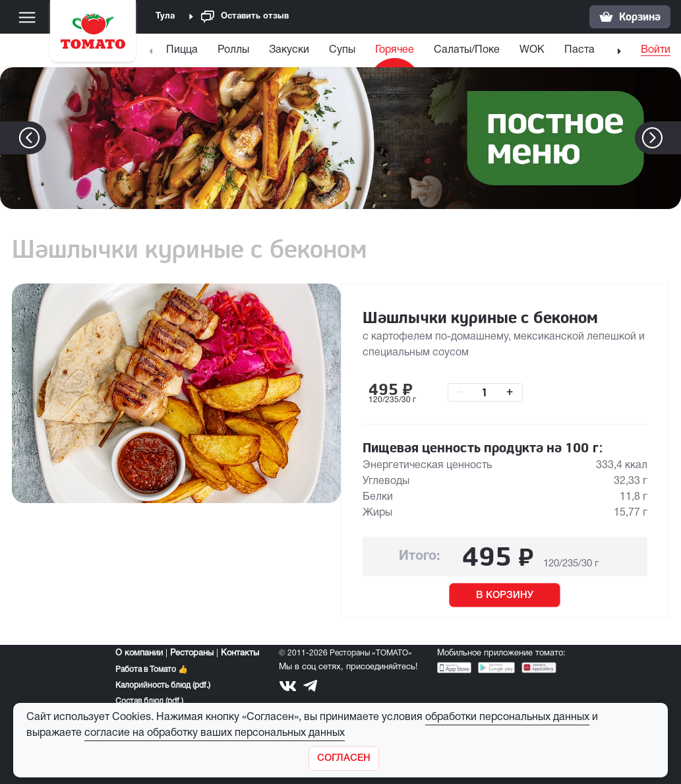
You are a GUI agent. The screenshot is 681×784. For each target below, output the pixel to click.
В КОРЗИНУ (505, 595)
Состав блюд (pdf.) (149, 701)
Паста (579, 50)
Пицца (182, 50)
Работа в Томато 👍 (152, 670)
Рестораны (192, 653)
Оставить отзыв (245, 17)
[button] (672, 138)
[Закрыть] (344, 759)
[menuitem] (184, 53)
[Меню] (27, 17)
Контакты (240, 653)
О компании (139, 653)
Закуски (289, 50)
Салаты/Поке (467, 50)
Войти (656, 50)
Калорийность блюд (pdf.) (163, 685)
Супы (342, 50)
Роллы (233, 50)
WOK (532, 50)
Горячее (395, 50)
